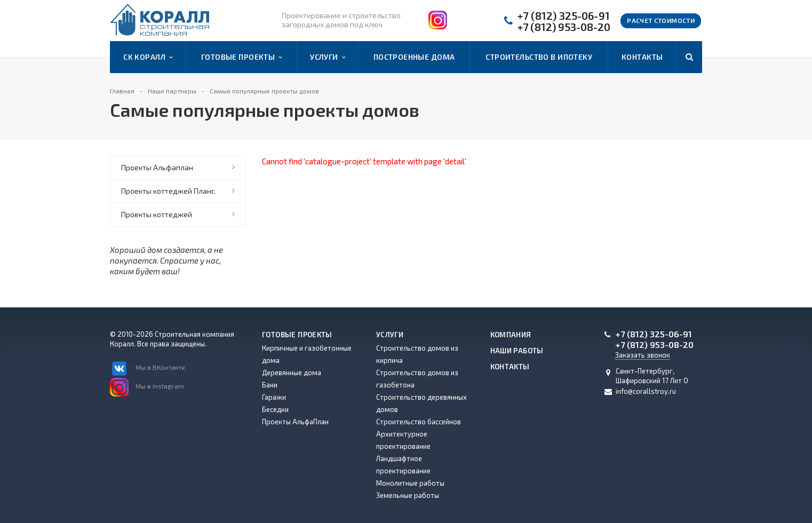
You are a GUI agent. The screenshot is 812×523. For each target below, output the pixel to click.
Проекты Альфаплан (157, 167)
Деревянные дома (292, 373)
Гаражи (274, 397)
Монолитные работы (410, 483)
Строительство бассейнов (419, 422)
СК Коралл (148, 57)
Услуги (328, 57)
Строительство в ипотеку (539, 57)
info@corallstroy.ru (646, 391)
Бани (270, 385)
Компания (511, 335)
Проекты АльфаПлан (295, 422)
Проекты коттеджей (157, 214)
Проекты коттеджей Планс (168, 191)
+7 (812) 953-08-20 (564, 27)
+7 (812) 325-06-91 (564, 16)
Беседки (275, 409)
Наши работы (517, 351)
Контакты (642, 57)
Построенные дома (414, 57)
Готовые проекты (242, 57)
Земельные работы (408, 495)
